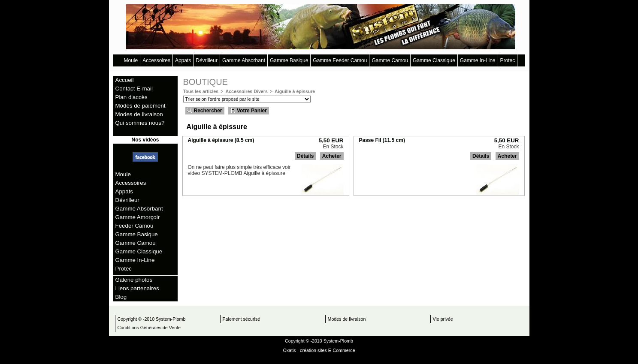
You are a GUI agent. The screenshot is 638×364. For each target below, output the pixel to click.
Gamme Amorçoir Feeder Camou (138, 221)
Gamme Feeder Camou (340, 60)
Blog (121, 297)
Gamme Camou (390, 60)
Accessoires (156, 60)
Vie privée (443, 319)
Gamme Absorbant (244, 60)
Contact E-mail (134, 89)
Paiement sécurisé (242, 319)
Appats (183, 60)
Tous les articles (201, 91)
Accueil (125, 80)
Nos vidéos (145, 140)
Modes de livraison (139, 114)
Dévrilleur (207, 60)
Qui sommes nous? (140, 123)
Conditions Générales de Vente (149, 328)
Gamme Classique (434, 60)
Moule (131, 60)
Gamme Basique (289, 60)
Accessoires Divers (246, 91)
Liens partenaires (137, 288)
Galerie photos (134, 280)
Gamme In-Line (478, 60)
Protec (508, 60)
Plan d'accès (132, 97)
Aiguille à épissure (295, 91)
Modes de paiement (141, 106)
